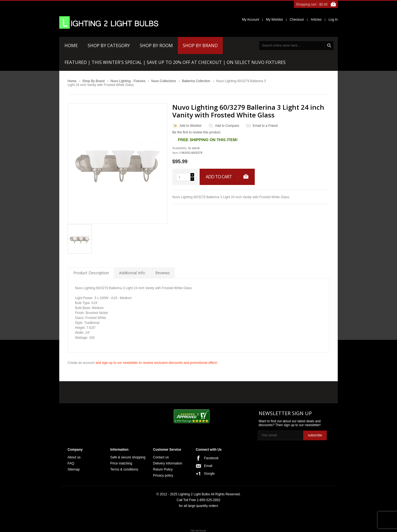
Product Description (91, 273)
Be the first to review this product (196, 132)
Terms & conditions (124, 469)
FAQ (71, 463)
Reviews (163, 273)
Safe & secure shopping (128, 457)
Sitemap (74, 469)
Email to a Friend (265, 126)
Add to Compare (227, 126)
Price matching (121, 463)
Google (209, 474)
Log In (333, 20)
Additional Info (132, 273)
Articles (316, 20)
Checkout (297, 20)
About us (74, 457)
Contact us (161, 457)
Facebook (211, 458)
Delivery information (168, 463)
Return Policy (163, 469)
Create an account (81, 363)
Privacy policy (163, 475)
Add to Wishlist (190, 126)
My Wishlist (274, 20)
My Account (251, 20)
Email (208, 466)
